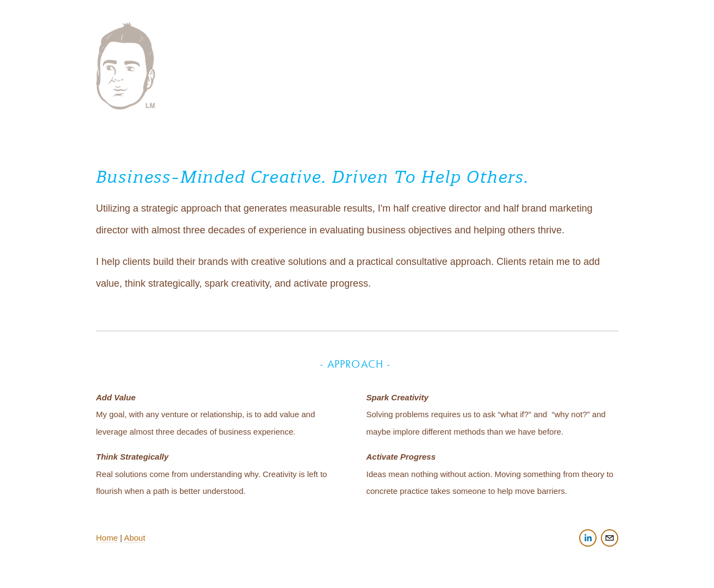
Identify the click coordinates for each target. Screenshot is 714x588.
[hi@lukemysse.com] (610, 538)
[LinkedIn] (588, 538)
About (135, 538)
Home (107, 538)
